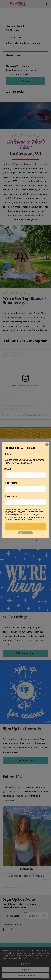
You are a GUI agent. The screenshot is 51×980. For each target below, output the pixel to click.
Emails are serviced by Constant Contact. (19, 519)
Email (8, 469)
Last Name (11, 496)
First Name (11, 483)
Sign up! (26, 527)
